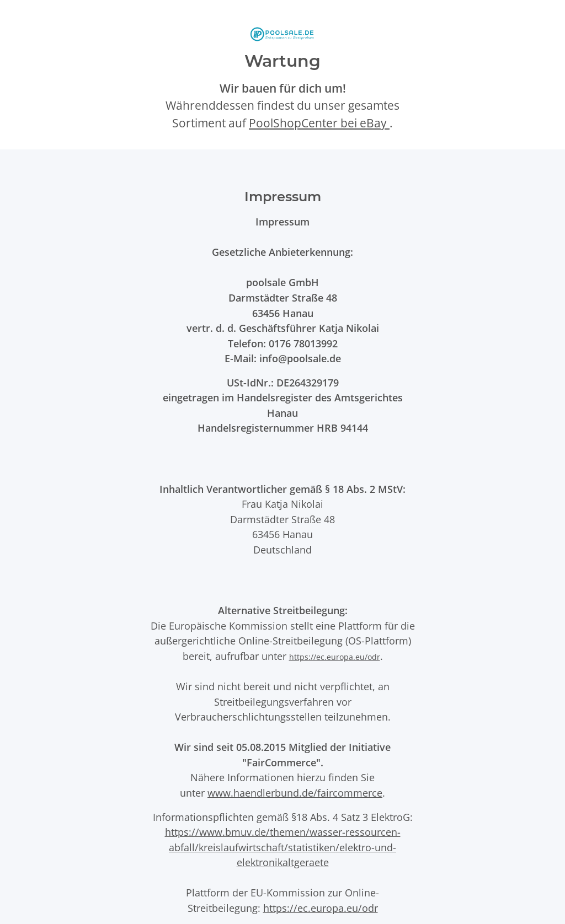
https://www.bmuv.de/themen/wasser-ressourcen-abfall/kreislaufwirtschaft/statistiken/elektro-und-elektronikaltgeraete (283, 847)
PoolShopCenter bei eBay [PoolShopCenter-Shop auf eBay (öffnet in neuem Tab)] (319, 123)
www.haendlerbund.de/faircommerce (295, 793)
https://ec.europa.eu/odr (335, 657)
